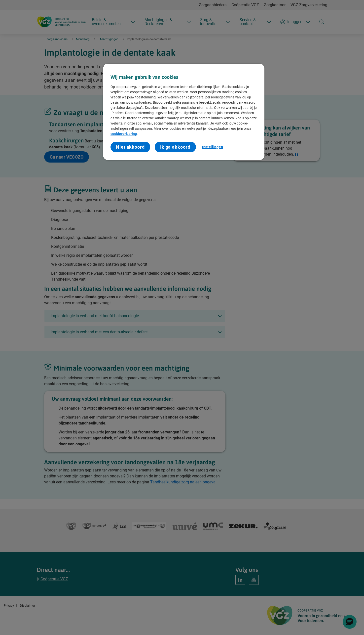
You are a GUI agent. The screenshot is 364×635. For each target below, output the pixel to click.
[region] (184, 112)
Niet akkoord (130, 147)
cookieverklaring (124, 134)
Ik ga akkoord (175, 147)
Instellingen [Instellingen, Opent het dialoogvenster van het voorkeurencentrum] (213, 147)
